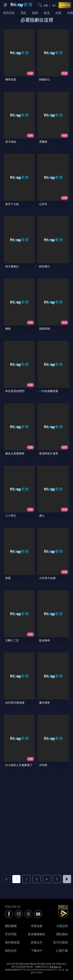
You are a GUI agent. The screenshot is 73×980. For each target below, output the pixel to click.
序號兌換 (37, 926)
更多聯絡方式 (55, 967)
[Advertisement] (36, 823)
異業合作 (37, 942)
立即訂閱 (65, 5)
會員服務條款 (37, 934)
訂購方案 (62, 950)
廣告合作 (11, 950)
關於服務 (11, 926)
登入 (55, 5)
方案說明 (62, 926)
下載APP (37, 950)
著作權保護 (12, 942)
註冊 (46, 5)
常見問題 (11, 934)
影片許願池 (61, 942)
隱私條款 (62, 934)
